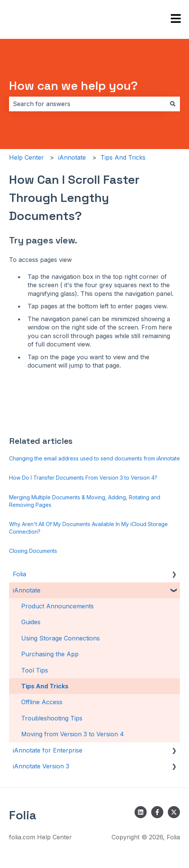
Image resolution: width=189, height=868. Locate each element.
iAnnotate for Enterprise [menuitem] (48, 750)
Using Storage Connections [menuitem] (60, 638)
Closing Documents (33, 551)
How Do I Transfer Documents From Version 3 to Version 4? (83, 478)
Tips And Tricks (123, 157)
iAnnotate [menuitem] (27, 590)
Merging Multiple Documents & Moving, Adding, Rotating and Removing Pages (85, 501)
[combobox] (87, 104)
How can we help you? (73, 86)
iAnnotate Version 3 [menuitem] (41, 766)
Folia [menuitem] (19, 574)
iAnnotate (72, 157)
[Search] (173, 104)
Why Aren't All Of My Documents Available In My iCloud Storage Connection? (88, 528)
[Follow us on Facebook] (157, 812)
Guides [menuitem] (31, 622)
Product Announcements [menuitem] (57, 606)
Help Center (26, 157)
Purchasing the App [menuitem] (50, 654)
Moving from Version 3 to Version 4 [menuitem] (73, 734)
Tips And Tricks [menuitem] (45, 686)
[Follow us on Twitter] (174, 812)
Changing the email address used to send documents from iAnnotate (94, 458)
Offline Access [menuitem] (42, 702)
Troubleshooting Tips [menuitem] (52, 718)
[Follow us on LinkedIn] (141, 812)
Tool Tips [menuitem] (35, 670)
